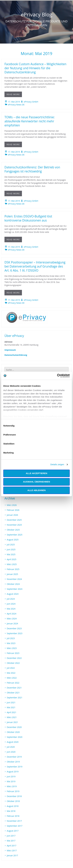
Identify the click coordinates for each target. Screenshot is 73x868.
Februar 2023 (13, 653)
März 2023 (12, 648)
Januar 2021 (12, 722)
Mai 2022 (11, 673)
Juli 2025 (11, 545)
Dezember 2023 (14, 628)
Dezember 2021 (14, 688)
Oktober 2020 (13, 732)
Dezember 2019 (14, 757)
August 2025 (13, 540)
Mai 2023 (11, 643)
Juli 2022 (11, 668)
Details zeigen (57, 464)
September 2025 (15, 535)
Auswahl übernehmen (36, 482)
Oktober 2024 (13, 584)
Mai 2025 (11, 554)
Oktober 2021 (13, 693)
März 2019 (12, 786)
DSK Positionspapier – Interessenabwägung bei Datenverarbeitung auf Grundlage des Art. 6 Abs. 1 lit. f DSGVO (35, 266)
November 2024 (14, 579)
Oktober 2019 (13, 762)
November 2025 (14, 525)
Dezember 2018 (14, 796)
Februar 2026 (13, 510)
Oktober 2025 (13, 530)
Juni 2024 (11, 604)
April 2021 (12, 712)
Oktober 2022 (13, 663)
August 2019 (13, 772)
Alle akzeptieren (37, 473)
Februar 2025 (13, 569)
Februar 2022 (13, 683)
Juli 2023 (11, 638)
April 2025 (12, 559)
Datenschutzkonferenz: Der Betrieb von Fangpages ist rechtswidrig (32, 169)
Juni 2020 (11, 752)
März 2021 (12, 717)
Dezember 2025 (14, 520)
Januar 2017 (12, 855)
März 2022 (12, 678)
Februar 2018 (13, 816)
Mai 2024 (11, 609)
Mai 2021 (11, 707)
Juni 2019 (11, 776)
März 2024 (12, 619)
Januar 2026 (12, 515)
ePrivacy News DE (16, 105)
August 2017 (13, 831)
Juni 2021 (11, 702)
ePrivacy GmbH (31, 102)
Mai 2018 (11, 811)
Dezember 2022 (14, 658)
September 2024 (15, 589)
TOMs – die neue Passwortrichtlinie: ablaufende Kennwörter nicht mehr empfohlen (30, 121)
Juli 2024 (11, 599)
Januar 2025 (12, 574)
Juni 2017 (11, 836)
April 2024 (12, 614)
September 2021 (15, 698)
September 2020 (15, 737)
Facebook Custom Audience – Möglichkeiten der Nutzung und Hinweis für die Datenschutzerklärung (35, 68)
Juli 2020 (11, 747)
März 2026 (12, 505)
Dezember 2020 (14, 727)
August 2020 (13, 742)
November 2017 (14, 821)
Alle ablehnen (36, 490)
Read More (13, 94)
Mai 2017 (11, 841)
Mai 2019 (11, 781)
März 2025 (12, 564)
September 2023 (15, 633)
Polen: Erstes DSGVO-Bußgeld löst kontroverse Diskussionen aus (28, 218)
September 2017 (15, 826)
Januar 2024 (12, 623)
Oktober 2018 (13, 801)
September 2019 (15, 767)
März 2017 (12, 851)
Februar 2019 (13, 791)
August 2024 (13, 594)
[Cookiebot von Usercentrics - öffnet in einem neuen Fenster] (57, 376)
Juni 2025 (11, 549)
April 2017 (12, 846)
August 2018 (13, 806)
